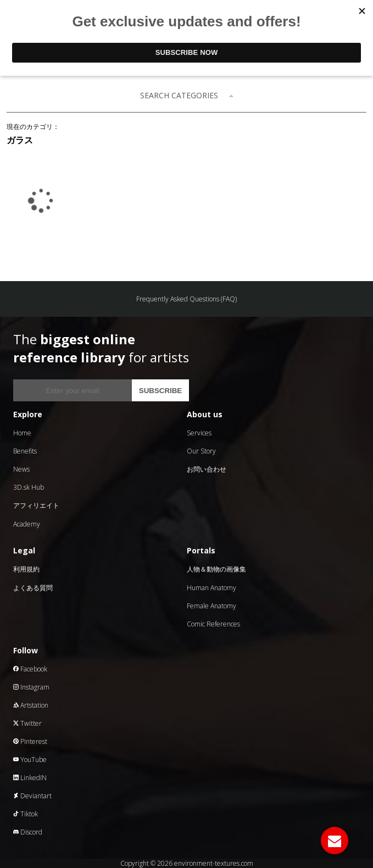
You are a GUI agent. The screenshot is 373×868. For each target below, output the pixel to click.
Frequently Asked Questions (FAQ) (187, 299)
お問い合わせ (207, 469)
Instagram (31, 687)
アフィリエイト (36, 505)
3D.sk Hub (29, 487)
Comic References (213, 624)
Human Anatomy (211, 588)
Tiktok (26, 814)
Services (199, 433)
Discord (28, 832)
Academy (27, 524)
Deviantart (32, 796)
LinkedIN (30, 778)
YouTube (30, 760)
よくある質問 (33, 588)
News (21, 469)
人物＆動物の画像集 (216, 569)
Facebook (30, 669)
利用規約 (26, 569)
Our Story (201, 451)
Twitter (27, 723)
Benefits (25, 451)
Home (22, 433)
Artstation (31, 705)
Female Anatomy (211, 606)
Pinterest (30, 741)
